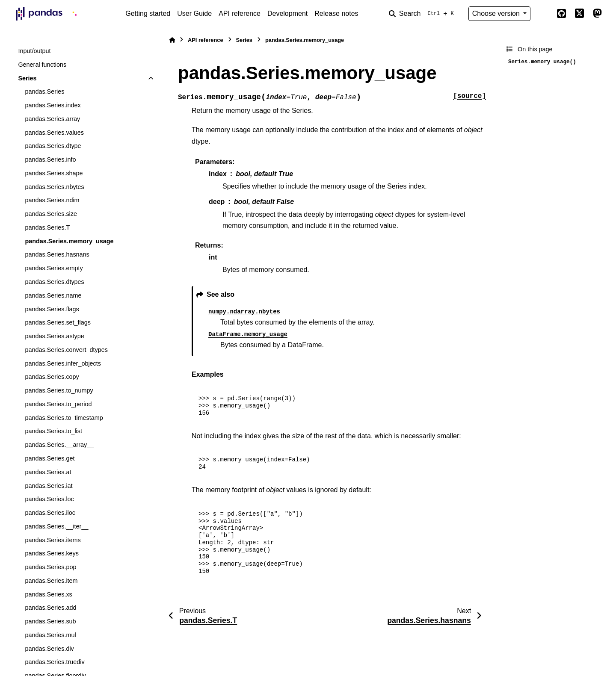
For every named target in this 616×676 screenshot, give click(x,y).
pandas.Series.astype (54, 336)
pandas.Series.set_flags (58, 322)
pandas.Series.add (50, 608)
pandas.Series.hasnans (57, 254)
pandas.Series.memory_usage (69, 241)
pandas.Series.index (53, 105)
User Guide (194, 13)
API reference (240, 13)
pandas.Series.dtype (53, 146)
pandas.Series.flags (52, 309)
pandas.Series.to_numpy (59, 390)
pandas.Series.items (53, 540)
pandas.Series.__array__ (59, 445)
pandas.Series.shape (54, 173)
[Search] (423, 14)
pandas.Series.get (50, 458)
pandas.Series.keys (52, 553)
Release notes (336, 13)
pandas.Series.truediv (55, 662)
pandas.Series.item (51, 581)
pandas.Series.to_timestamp (64, 418)
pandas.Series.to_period (58, 404)
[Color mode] (543, 14)
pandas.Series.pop (50, 567)
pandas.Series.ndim (52, 200)
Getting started (148, 13)
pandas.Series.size (51, 214)
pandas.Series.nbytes (54, 187)
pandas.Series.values (54, 133)
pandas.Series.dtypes (54, 282)
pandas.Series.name (53, 295)
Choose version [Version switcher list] (497, 13)
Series (27, 78)
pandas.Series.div (49, 649)
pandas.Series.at (48, 472)
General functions (42, 65)
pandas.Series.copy (52, 377)
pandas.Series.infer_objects (63, 363)
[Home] (172, 40)
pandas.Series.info (50, 159)
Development (287, 13)
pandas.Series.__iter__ (56, 526)
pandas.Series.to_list (53, 431)
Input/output (34, 51)
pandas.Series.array (52, 119)
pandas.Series (44, 92)
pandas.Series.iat (49, 486)
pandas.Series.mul (50, 635)
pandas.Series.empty (54, 268)
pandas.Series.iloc (50, 513)
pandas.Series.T (47, 227)
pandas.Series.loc (49, 499)
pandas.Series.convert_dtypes (66, 350)
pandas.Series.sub (50, 621)
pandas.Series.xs (48, 594)
